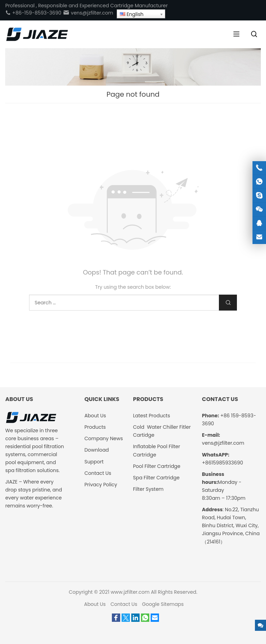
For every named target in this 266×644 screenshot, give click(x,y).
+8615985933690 (223, 463)
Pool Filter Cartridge (157, 466)
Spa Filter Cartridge (156, 478)
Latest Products (152, 416)
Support (94, 462)
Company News (104, 438)
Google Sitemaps (163, 604)
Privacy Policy (101, 485)
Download (97, 450)
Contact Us (98, 473)
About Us (95, 416)
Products (95, 427)
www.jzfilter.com (130, 592)
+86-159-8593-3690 (33, 13)
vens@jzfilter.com (88, 13)
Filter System (148, 489)
